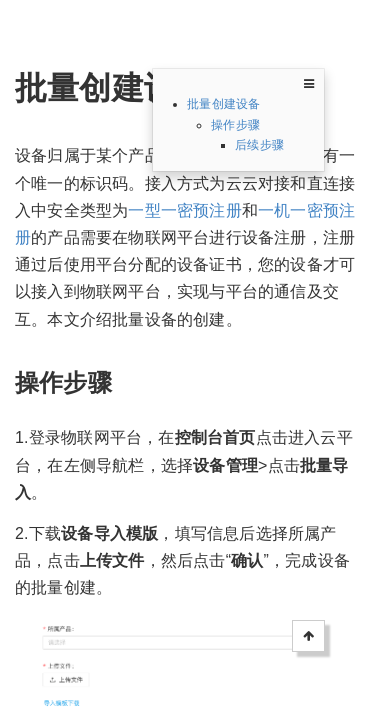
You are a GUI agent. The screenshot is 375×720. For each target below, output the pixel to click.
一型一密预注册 (184, 210)
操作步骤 (235, 125)
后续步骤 (259, 145)
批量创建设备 (223, 104)
